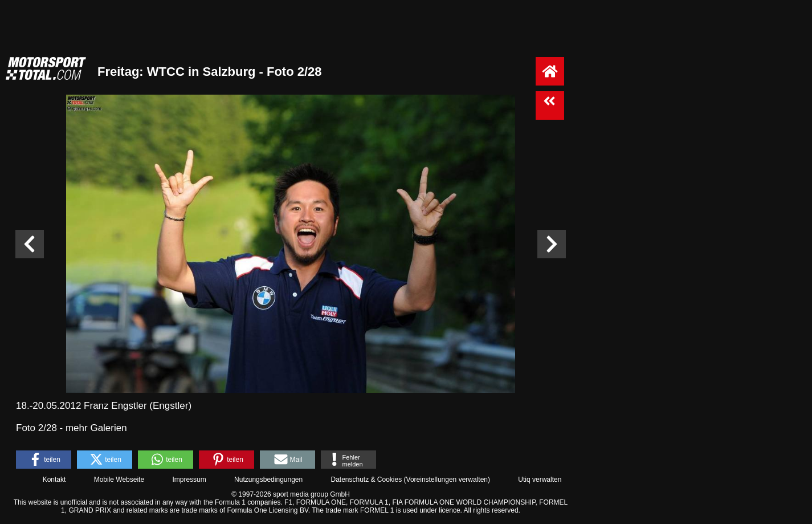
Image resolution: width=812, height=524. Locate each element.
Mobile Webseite (119, 480)
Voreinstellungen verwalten (447, 480)
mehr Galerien (96, 428)
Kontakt (54, 480)
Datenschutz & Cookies (366, 480)
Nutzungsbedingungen (268, 480)
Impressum (189, 480)
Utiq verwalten (540, 480)
